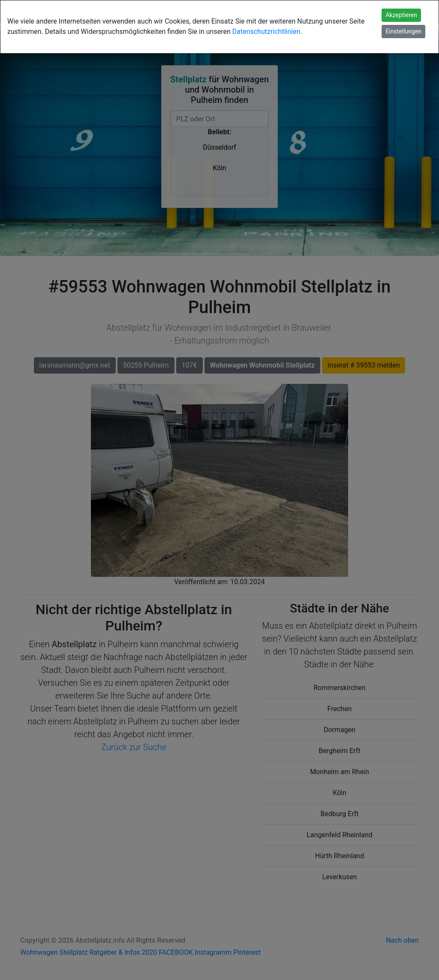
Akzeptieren (401, 15)
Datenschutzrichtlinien (266, 32)
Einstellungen (403, 31)
